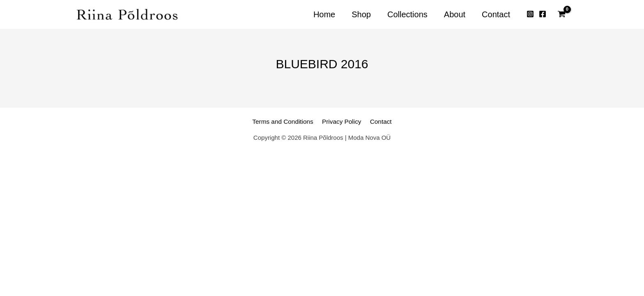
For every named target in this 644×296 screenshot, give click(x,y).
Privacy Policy (341, 121)
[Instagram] (530, 14)
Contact (377, 121)
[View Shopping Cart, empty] (561, 14)
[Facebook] (543, 14)
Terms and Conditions (286, 121)
